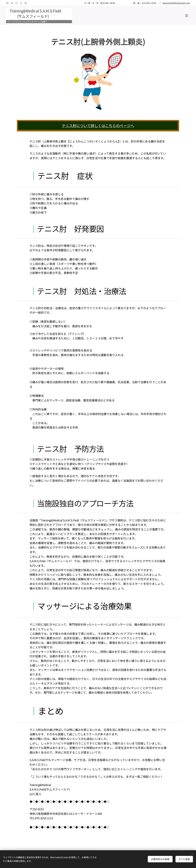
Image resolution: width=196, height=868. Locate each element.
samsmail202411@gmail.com (176, 3)
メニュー (187, 16)
